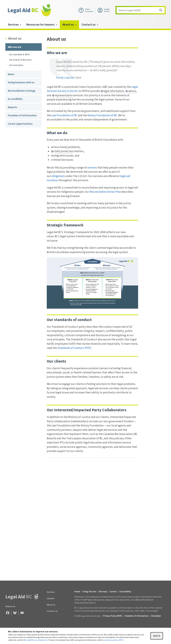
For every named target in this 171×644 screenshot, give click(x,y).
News (11, 74)
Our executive (16, 65)
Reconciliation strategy (22, 91)
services (92, 168)
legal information (114, 91)
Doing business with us (21, 82)
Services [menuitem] (15, 25)
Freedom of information (22, 115)
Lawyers (51, 598)
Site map (103, 592)
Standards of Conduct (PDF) (74, 348)
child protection (64, 151)
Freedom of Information (137, 616)
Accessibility (15, 99)
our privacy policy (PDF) (113, 640)
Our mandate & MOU (19, 54)
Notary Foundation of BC (102, 115)
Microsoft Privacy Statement (35, 640)
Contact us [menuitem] (90, 25)
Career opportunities (20, 124)
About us (51, 605)
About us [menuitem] (69, 25)
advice (132, 91)
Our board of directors (20, 60)
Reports (13, 107)
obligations (58, 176)
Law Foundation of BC (64, 115)
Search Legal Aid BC (142, 10)
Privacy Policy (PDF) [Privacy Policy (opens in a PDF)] (113, 616)
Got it (157, 636)
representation (64, 95)
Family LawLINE (65, 78)
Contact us (52, 611)
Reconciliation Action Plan (105, 192)
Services (51, 592)
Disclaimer (156, 616)
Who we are (15, 47)
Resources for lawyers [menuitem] (42, 25)
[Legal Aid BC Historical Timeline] (92, 516)
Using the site (89, 592)
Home (77, 592)
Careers (113, 592)
